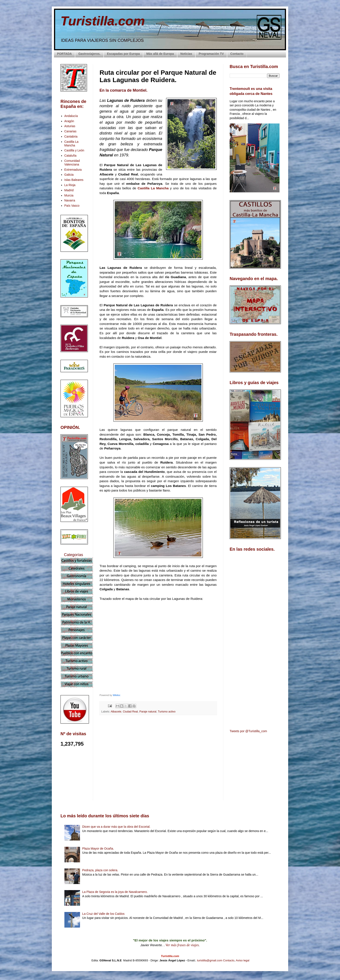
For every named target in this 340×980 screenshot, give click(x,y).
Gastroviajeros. (89, 54)
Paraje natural (148, 712)
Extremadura (73, 170)
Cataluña (70, 156)
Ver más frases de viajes (182, 945)
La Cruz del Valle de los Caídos (103, 914)
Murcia (69, 195)
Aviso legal (243, 960)
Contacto (237, 54)
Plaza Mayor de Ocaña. (98, 849)
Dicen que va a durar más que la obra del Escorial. (116, 827)
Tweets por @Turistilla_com (248, 731)
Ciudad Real (130, 712)
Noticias (186, 54)
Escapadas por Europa (123, 54)
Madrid (69, 190)
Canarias (70, 131)
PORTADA (64, 54)
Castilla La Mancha (153, 188)
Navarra (70, 200)
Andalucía (71, 116)
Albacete (116, 712)
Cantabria (71, 136)
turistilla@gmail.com (210, 960)
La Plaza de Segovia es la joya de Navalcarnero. (115, 892)
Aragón (69, 121)
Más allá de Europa (160, 54)
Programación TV (211, 54)
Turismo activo (167, 712)
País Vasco (72, 206)
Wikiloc (117, 695)
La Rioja (70, 185)
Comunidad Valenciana (72, 163)
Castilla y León (74, 150)
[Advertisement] (158, 757)
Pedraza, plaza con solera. (100, 870)
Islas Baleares (74, 180)
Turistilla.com (103, 21)
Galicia (69, 175)
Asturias (70, 126)
